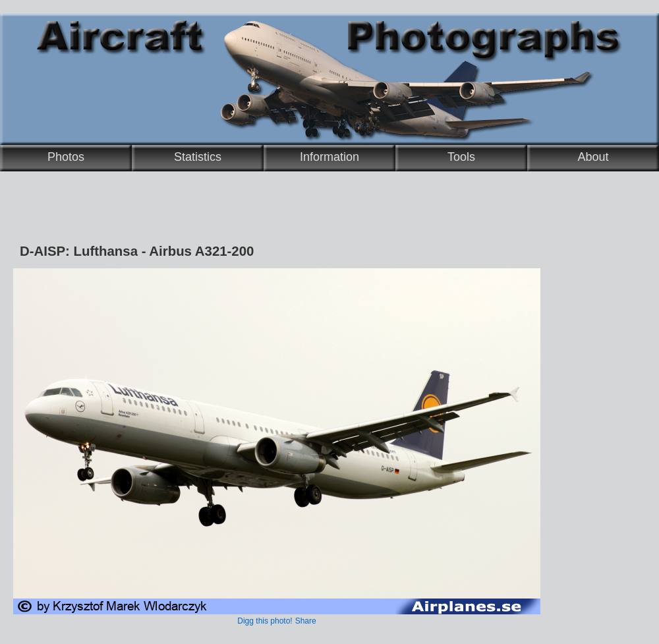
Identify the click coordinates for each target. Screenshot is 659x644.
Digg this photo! (265, 621)
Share (306, 621)
